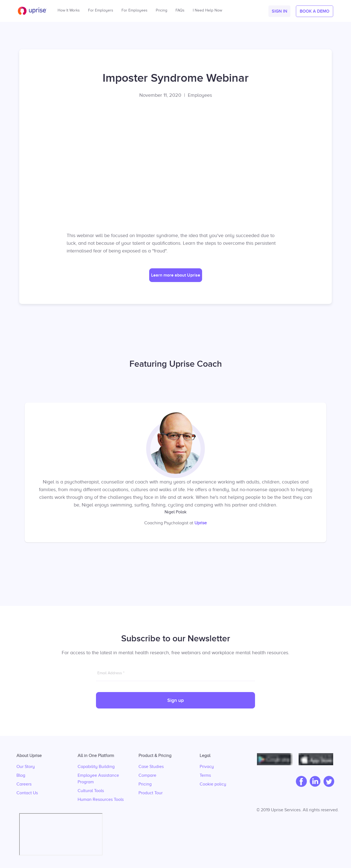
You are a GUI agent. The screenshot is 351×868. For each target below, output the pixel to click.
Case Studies (151, 767)
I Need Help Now (207, 9)
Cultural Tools (91, 791)
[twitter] (327, 782)
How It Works (69, 9)
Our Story (26, 767)
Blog (21, 775)
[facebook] (300, 782)
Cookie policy (213, 784)
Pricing (145, 784)
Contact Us (27, 793)
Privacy (207, 767)
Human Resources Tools (101, 799)
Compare (147, 775)
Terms (205, 775)
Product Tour (151, 793)
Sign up (175, 700)
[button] (279, 11)
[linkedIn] (314, 782)
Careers (24, 784)
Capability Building (96, 767)
